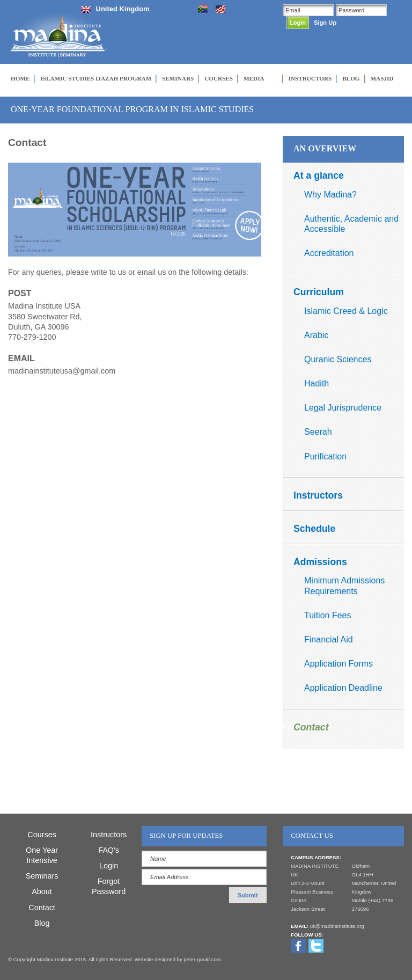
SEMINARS (178, 78)
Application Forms (339, 664)
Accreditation (329, 253)
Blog (42, 923)
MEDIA (254, 78)
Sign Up (325, 23)
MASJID (382, 78)
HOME (20, 78)
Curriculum (319, 292)
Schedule (314, 529)
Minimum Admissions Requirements (344, 586)
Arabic (316, 335)
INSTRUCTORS (310, 78)
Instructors (318, 495)
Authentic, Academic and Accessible (351, 224)
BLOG (351, 78)
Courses (42, 835)
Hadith (317, 383)
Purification (325, 456)
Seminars (42, 876)
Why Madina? (330, 195)
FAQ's (109, 850)
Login (109, 866)
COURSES (219, 78)
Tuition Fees (328, 615)
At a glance (319, 175)
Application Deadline (343, 688)
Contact (311, 727)
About (42, 891)
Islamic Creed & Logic (346, 311)
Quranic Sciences (338, 359)
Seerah (318, 432)
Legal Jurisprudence (343, 408)
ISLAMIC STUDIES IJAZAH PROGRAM (96, 78)
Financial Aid (329, 639)
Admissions (320, 562)
